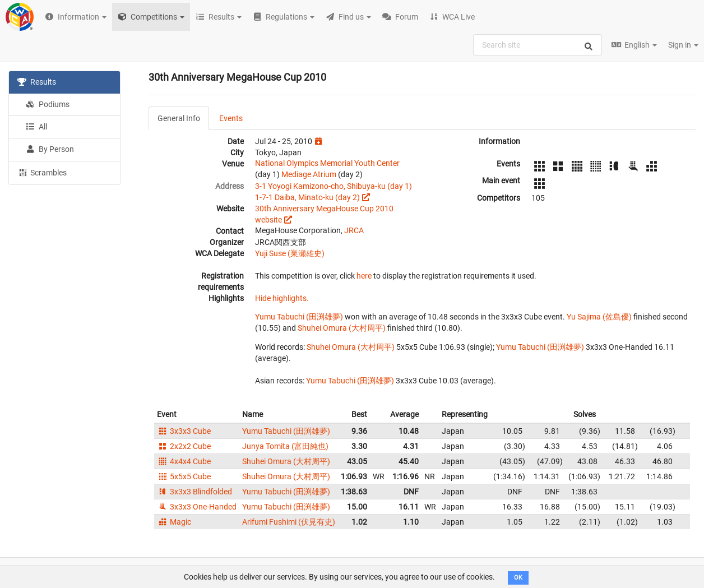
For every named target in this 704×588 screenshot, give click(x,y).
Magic (174, 522)
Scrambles (42, 172)
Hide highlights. (282, 298)
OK (518, 578)
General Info (179, 118)
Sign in (683, 45)
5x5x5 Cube (184, 476)
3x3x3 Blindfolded (194, 492)
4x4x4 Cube (184, 461)
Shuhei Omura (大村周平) (342, 328)
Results (37, 82)
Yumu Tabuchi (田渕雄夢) (299, 317)
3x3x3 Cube (184, 431)
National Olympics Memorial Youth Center (327, 163)
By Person (50, 149)
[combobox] (538, 45)
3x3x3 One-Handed (197, 507)
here (364, 276)
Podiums (48, 104)
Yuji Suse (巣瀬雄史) (290, 253)
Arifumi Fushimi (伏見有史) (289, 522)
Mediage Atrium (309, 174)
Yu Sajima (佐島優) (599, 317)
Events (231, 118)
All (36, 127)
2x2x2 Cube (184, 446)
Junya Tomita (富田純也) (285, 446)
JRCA (354, 230)
